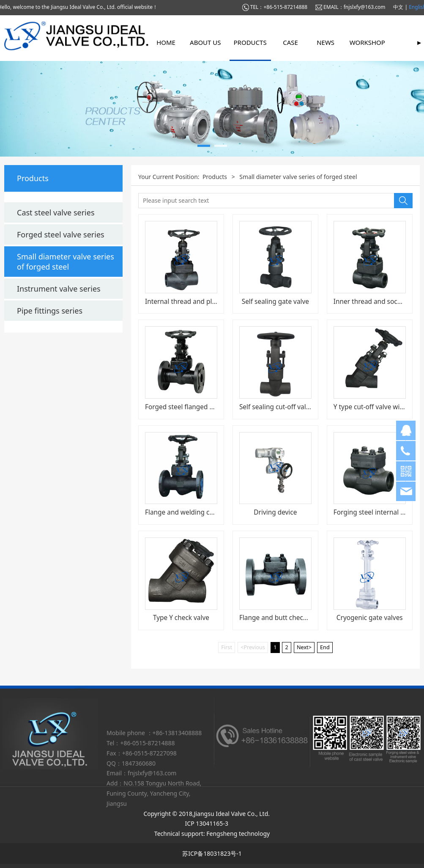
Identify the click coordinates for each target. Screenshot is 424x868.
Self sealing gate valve (275, 302)
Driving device (275, 512)
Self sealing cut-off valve (276, 407)
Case (290, 42)
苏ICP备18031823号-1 (212, 853)
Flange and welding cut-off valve (194, 512)
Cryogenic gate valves (370, 618)
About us (205, 42)
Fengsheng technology (238, 834)
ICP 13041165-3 (208, 823)
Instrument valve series (59, 289)
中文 (399, 7)
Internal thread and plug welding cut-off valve (215, 302)
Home (166, 42)
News (326, 42)
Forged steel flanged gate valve (193, 407)
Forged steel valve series (61, 234)
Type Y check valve (181, 618)
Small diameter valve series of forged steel (66, 262)
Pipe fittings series (50, 311)
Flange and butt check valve (282, 618)
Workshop (367, 42)
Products (250, 42)
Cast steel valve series (56, 212)
